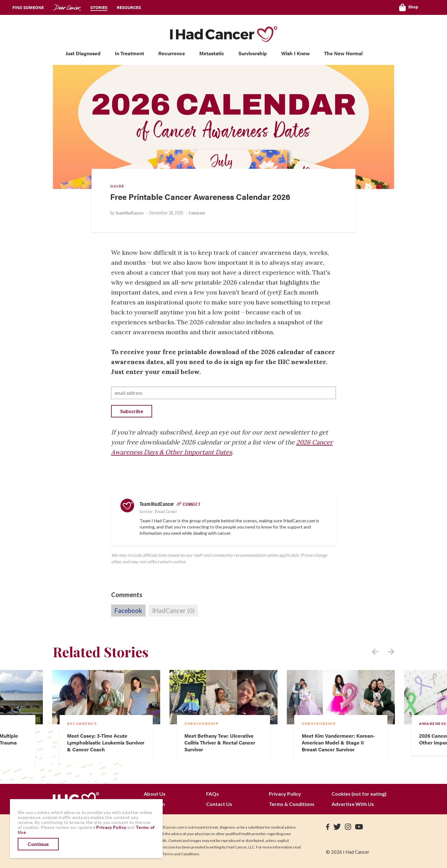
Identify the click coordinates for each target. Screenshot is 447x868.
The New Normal (343, 53)
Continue (38, 844)
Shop (409, 7)
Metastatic (212, 53)
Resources (129, 7)
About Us (155, 794)
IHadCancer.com (299, 521)
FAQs (212, 794)
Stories (99, 7)
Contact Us (219, 804)
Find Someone (28, 7)
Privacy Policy (285, 794)
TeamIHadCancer (130, 213)
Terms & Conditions (292, 804)
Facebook (128, 610)
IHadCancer (173, 611)
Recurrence (172, 53)
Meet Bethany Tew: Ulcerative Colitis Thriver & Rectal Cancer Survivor (220, 742)
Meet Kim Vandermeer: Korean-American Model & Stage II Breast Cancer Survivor (338, 742)
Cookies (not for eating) (359, 794)
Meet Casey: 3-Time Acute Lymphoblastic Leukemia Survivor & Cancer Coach (106, 742)
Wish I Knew (296, 53)
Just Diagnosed (83, 53)
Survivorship (253, 53)
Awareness (433, 724)
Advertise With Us (353, 804)
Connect (192, 504)
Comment (197, 213)
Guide (117, 186)
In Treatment (129, 53)
